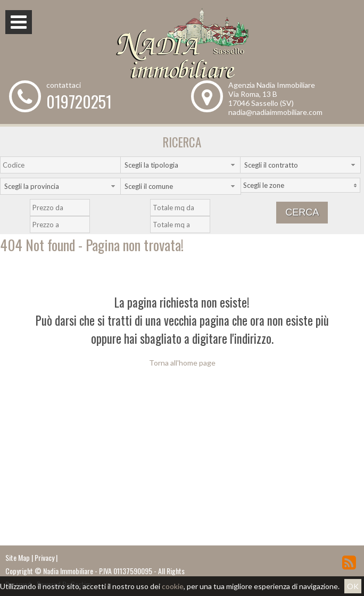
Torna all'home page (182, 363)
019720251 (79, 101)
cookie (173, 586)
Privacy (44, 557)
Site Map (18, 557)
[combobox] (181, 165)
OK (353, 586)
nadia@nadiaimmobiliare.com (275, 112)
